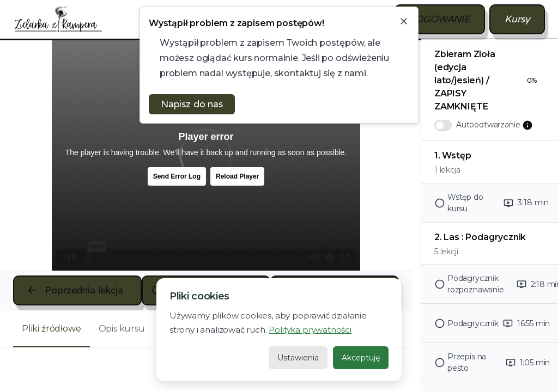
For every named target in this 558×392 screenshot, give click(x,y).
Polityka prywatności (310, 330)
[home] (58, 19)
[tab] (51, 329)
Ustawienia (298, 358)
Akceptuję (361, 358)
